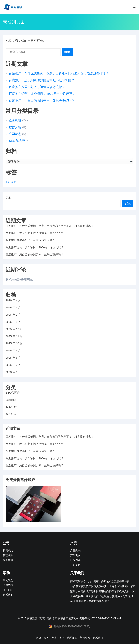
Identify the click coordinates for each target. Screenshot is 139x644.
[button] (129, 8)
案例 (62, 638)
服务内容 (75, 560)
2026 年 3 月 (13, 307)
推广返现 (8, 590)
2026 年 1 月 (13, 322)
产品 (54, 638)
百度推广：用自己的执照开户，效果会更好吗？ (42, 101)
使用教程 (8, 585)
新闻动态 (8, 551)
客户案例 (75, 565)
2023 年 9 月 (13, 372)
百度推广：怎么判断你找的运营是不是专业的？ (42, 80)
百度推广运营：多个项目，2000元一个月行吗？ (42, 94)
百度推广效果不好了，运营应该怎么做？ (37, 87)
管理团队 (8, 555)
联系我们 (8, 595)
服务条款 (8, 560)
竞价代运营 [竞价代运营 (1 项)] (11, 182)
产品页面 (75, 555)
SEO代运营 (17, 141)
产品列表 (75, 551)
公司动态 (15, 134)
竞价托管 (15, 120)
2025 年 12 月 (14, 329)
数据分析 (15, 127)
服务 (46, 638)
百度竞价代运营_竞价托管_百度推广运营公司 (53, 618)
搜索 (67, 52)
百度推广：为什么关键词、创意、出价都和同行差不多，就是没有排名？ (59, 73)
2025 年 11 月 (14, 336)
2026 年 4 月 (13, 300)
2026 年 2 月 (13, 315)
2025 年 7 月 (13, 365)
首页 (39, 638)
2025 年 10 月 (14, 343)
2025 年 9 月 (13, 350)
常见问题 (8, 580)
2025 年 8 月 (13, 358)
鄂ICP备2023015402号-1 (107, 618)
